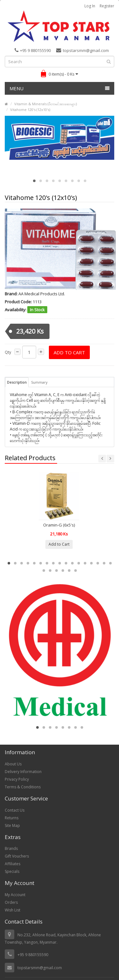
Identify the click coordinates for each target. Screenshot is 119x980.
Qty (8, 352)
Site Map (12, 825)
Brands (11, 848)
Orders (11, 902)
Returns (12, 818)
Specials (12, 871)
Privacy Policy (17, 779)
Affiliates (13, 864)
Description (17, 382)
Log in (90, 6)
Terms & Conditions (23, 787)
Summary (39, 382)
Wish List (13, 910)
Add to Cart (69, 352)
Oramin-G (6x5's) (59, 525)
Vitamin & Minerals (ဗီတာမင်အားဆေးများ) (46, 104)
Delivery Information (23, 772)
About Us (13, 764)
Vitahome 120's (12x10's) (30, 110)
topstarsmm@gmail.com (83, 50)
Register (107, 6)
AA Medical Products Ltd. (42, 294)
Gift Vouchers (17, 856)
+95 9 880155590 (33, 50)
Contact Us (15, 810)
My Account (15, 895)
